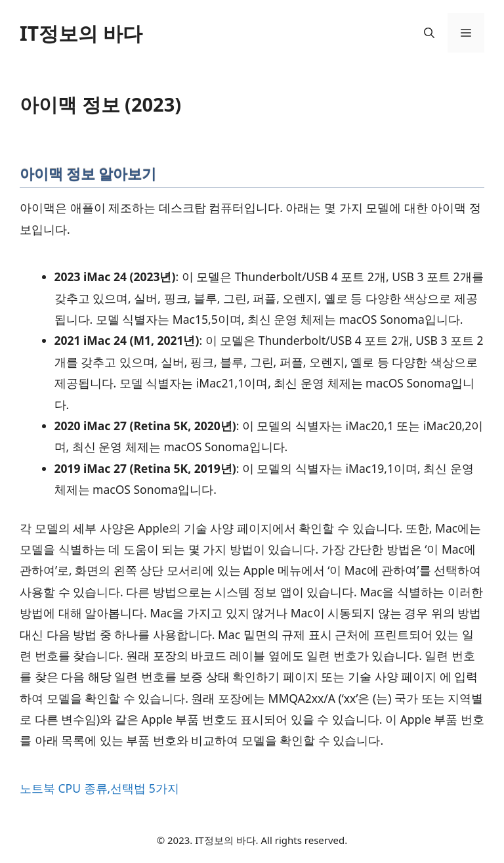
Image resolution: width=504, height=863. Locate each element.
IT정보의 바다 (81, 33)
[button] (429, 33)
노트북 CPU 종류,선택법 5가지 (99, 788)
